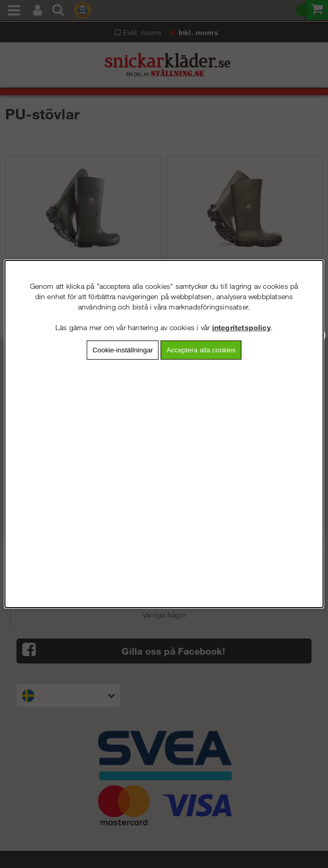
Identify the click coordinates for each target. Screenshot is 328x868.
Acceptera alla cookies (201, 350)
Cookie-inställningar (123, 350)
